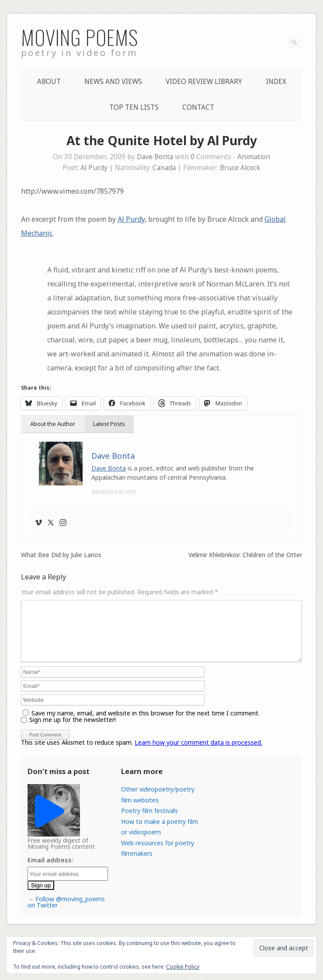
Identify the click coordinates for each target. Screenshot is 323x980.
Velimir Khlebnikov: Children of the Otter (245, 555)
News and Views (113, 82)
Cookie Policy (183, 967)
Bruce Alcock (240, 168)
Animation (254, 157)
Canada (164, 168)
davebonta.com (114, 491)
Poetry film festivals (149, 821)
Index (276, 82)
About (49, 82)
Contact (198, 107)
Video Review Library (204, 82)
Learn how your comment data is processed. (198, 753)
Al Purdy (94, 168)
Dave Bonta (155, 157)
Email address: (50, 870)
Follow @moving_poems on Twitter (66, 912)
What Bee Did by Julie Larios (61, 555)
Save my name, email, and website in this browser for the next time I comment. (146, 724)
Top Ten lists (134, 107)
